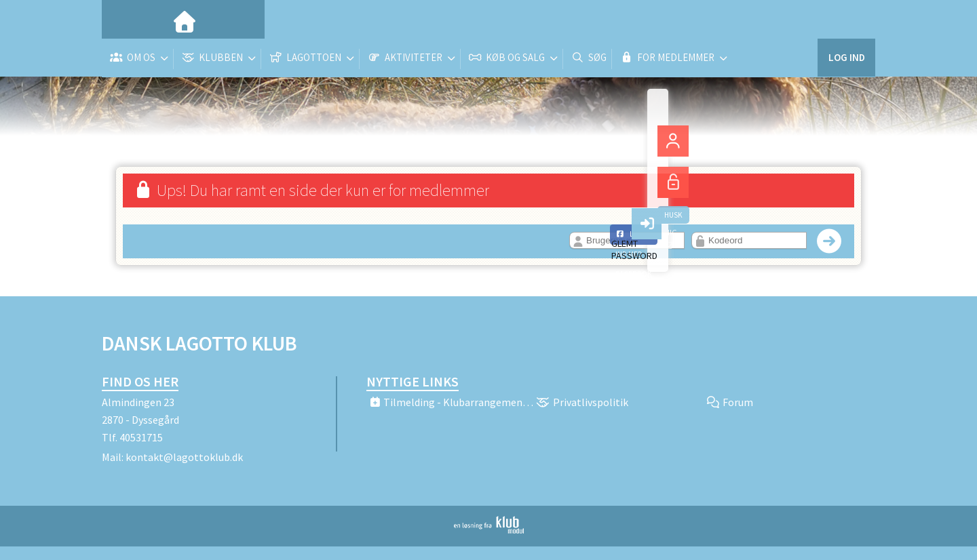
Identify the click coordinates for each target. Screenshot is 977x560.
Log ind (846, 20)
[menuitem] (122, 20)
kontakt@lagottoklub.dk (184, 457)
